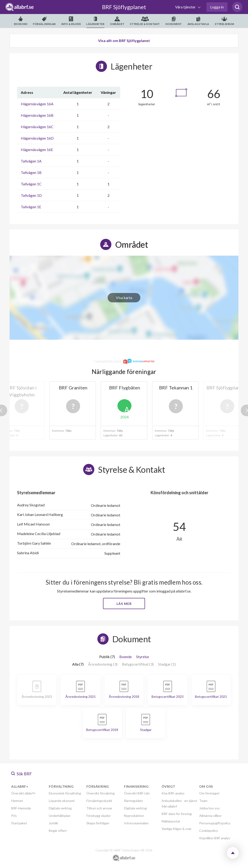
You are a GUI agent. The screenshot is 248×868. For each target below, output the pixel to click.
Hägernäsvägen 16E (37, 150)
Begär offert (58, 831)
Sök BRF (22, 774)
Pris (14, 816)
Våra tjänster (186, 7)
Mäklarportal (171, 821)
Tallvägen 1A (31, 161)
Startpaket (19, 823)
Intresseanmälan (136, 823)
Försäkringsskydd (99, 801)
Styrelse (143, 657)
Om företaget (209, 793)
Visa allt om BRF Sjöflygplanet (124, 41)
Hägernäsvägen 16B (37, 115)
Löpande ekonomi (62, 801)
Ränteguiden (133, 801)
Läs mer (124, 604)
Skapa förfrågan (98, 823)
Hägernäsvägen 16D (37, 138)
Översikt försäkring (101, 793)
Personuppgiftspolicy (215, 823)
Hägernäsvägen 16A (37, 104)
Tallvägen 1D (31, 195)
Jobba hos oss (209, 808)
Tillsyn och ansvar (99, 808)
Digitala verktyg (60, 808)
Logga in (217, 7)
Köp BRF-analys (173, 793)
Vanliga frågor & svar (177, 829)
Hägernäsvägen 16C (37, 127)
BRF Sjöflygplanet (124, 7)
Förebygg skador (99, 816)
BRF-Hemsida (21, 808)
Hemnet (17, 801)
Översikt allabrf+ (23, 793)
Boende (126, 657)
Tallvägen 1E (31, 207)
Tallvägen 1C (31, 184)
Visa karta (124, 298)
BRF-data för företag (177, 814)
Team (203, 801)
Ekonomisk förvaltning (65, 793)
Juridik (53, 823)
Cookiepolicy (209, 831)
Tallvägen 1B (31, 172)
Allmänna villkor (210, 816)
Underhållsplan (60, 816)
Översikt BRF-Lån (137, 793)
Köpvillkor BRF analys (215, 838)
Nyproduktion (134, 816)
